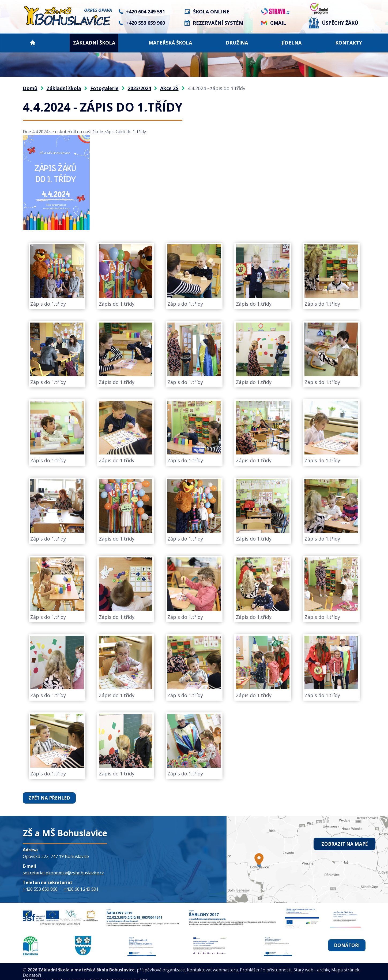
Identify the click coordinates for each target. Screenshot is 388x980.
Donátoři (347, 942)
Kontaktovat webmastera (212, 963)
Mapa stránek (345, 963)
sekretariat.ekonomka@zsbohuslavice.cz (63, 872)
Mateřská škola (170, 43)
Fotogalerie (104, 88)
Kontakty (349, 43)
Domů (33, 43)
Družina (237, 43)
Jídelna (291, 43)
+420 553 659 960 (40, 889)
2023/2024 (139, 88)
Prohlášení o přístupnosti (266, 963)
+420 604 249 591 (81, 889)
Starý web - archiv (311, 963)
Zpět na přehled (48, 798)
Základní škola (94, 43)
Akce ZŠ (169, 88)
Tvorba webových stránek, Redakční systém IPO (99, 974)
